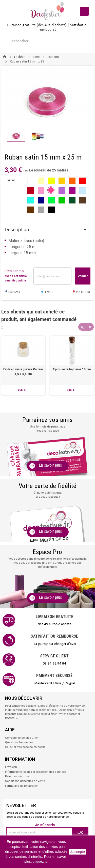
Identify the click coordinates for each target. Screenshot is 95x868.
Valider (83, 276)
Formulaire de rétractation (22, 786)
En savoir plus (50, 465)
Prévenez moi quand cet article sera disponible (16, 276)
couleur (10, 180)
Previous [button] (82, 327)
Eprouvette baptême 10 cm (72, 369)
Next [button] (90, 327)
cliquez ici (41, 861)
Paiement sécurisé (17, 776)
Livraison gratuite (21, 25)
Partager (13, 292)
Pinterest (81, 292)
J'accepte (77, 852)
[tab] (48, 230)
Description (17, 230)
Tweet (47, 292)
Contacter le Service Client (22, 738)
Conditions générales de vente (25, 781)
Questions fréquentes (19, 742)
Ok (80, 832)
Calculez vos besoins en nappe (25, 747)
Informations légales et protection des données (36, 772)
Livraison (11, 767)
